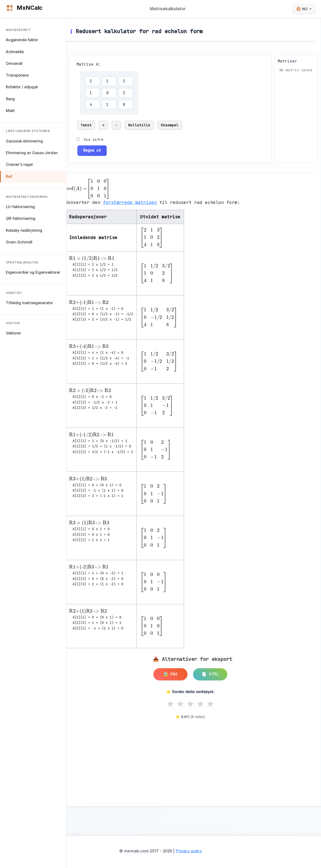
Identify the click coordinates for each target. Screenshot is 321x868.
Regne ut (92, 150)
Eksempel (170, 125)
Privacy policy (189, 851)
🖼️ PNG (170, 674)
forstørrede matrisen (130, 202)
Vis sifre (94, 139)
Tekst (86, 125)
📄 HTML (210, 674)
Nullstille (139, 125)
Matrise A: (89, 64)
